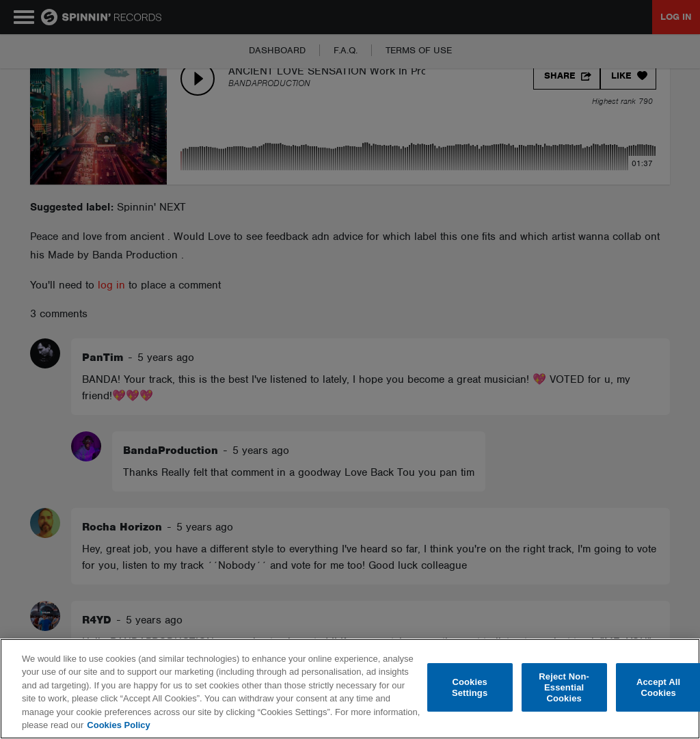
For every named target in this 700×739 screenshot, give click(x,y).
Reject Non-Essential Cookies (564, 688)
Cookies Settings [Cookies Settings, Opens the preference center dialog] (470, 687)
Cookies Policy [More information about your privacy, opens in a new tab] (118, 725)
